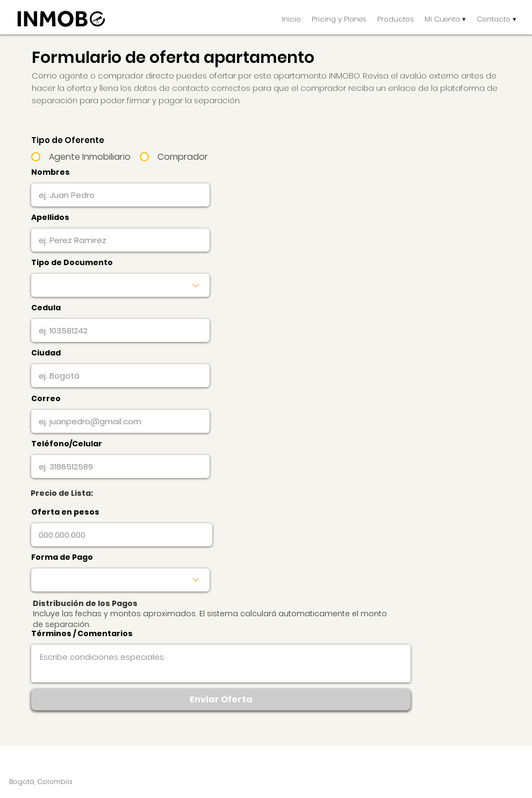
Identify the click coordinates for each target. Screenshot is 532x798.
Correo (46, 398)
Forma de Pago (62, 557)
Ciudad (46, 353)
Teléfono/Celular (67, 444)
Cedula (46, 308)
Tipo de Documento (72, 262)
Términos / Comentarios (82, 633)
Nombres (51, 172)
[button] (396, 19)
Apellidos (50, 217)
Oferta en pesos (65, 512)
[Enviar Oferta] (221, 700)
